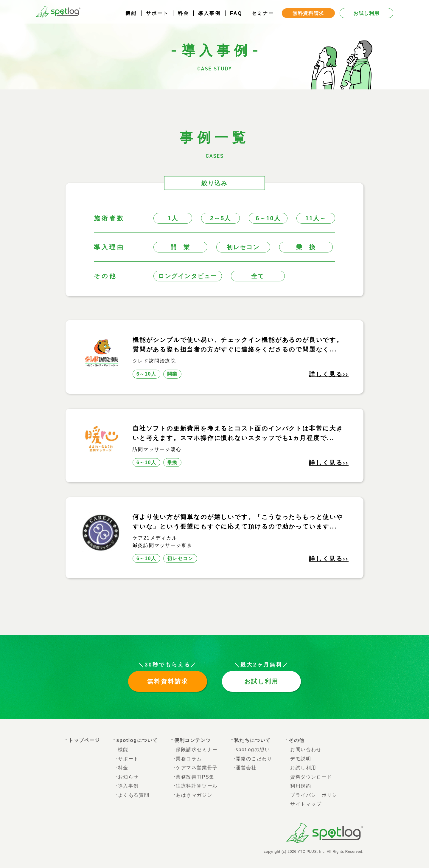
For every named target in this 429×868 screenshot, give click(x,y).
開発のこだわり (254, 759)
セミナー (263, 19)
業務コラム (189, 759)
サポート (157, 19)
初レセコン (243, 247)
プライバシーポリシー (316, 795)
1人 (173, 218)
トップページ (84, 740)
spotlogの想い (253, 750)
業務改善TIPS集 (195, 777)
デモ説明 (301, 759)
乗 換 (306, 247)
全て (258, 276)
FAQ (236, 19)
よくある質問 (134, 795)
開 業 (180, 247)
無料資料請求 (168, 681)
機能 (131, 19)
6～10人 (268, 218)
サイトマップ (306, 804)
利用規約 (301, 786)
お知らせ (128, 777)
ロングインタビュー (188, 276)
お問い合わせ (306, 750)
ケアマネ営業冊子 (197, 768)
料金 (184, 19)
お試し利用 (261, 681)
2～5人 (220, 218)
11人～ (316, 218)
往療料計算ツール (197, 786)
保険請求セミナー (197, 750)
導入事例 (209, 19)
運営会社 (246, 768)
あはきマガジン (194, 795)
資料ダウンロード (311, 777)
